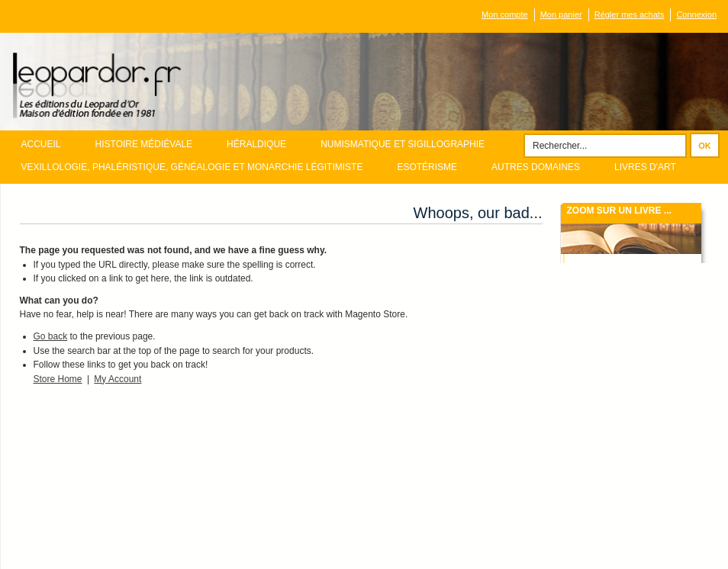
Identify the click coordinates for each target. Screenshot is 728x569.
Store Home (58, 379)
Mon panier (561, 14)
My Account (118, 379)
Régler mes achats (630, 14)
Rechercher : (514, 141)
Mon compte (505, 14)
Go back (51, 336)
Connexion (696, 14)
